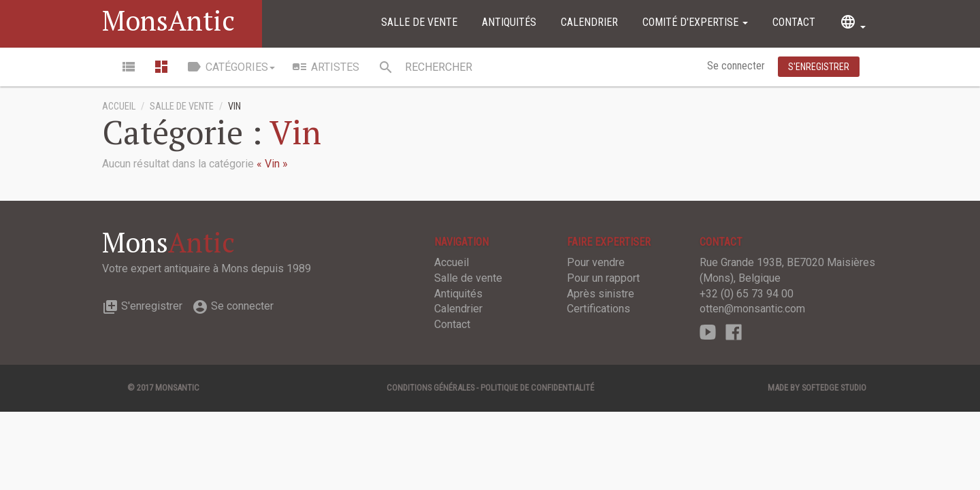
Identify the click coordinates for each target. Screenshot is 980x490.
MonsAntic (168, 20)
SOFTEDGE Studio (834, 388)
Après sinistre (601, 294)
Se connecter (737, 66)
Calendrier (589, 22)
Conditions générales (430, 388)
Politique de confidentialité (537, 388)
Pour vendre (596, 262)
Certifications (599, 309)
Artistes (325, 67)
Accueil (119, 107)
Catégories (230, 67)
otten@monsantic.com (752, 309)
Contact (794, 22)
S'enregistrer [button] (819, 67)
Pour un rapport (603, 278)
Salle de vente (419, 22)
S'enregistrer (142, 306)
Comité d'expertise (695, 22)
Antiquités (509, 22)
